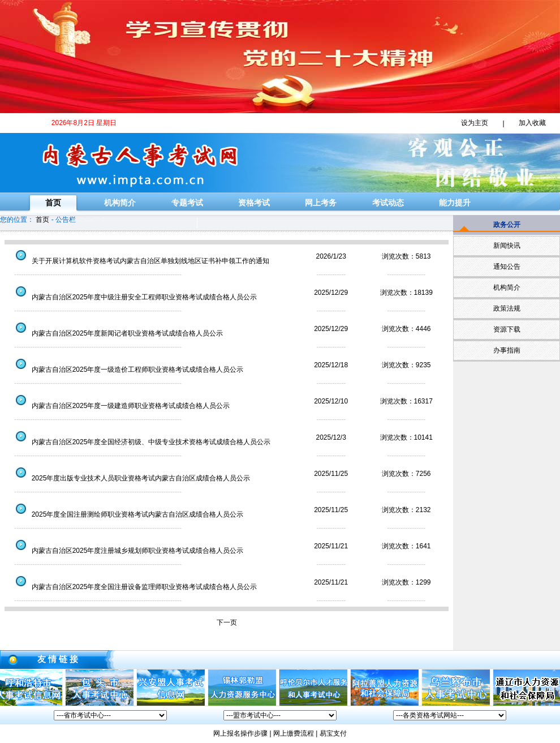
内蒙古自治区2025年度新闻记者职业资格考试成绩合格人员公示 (115, 333)
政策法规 (507, 308)
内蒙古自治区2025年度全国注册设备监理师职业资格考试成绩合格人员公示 (132, 587)
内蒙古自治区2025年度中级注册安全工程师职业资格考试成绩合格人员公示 (132, 297)
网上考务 (321, 203)
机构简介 (120, 203)
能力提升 (455, 203)
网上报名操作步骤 (240, 733)
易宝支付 (333, 733)
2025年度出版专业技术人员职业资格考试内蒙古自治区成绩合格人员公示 (128, 478)
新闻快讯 (507, 246)
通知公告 (507, 267)
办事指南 (507, 350)
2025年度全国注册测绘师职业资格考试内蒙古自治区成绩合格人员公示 (125, 514)
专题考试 (187, 203)
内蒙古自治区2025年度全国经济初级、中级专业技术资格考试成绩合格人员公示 (139, 442)
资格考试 (254, 203)
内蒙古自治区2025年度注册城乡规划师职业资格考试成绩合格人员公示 (125, 551)
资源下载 (507, 329)
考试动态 (388, 203)
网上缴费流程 (294, 733)
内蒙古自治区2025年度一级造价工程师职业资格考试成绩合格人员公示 (125, 370)
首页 (53, 203)
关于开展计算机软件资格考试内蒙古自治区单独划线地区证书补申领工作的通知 (138, 261)
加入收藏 (532, 123)
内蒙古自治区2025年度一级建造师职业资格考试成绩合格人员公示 (118, 406)
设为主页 (475, 123)
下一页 (227, 622)
